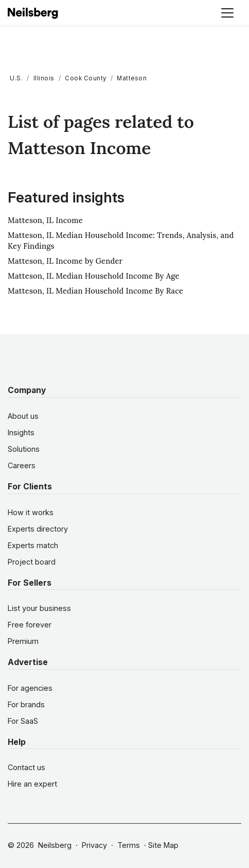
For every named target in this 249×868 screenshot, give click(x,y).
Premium (23, 641)
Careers (22, 465)
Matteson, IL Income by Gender (65, 261)
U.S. (16, 78)
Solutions (24, 449)
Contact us (26, 767)
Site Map (163, 845)
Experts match (33, 545)
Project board (32, 562)
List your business (39, 608)
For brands (26, 704)
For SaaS (23, 721)
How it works (31, 512)
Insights (21, 432)
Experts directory (38, 529)
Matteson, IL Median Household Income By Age (94, 276)
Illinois (44, 78)
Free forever (30, 625)
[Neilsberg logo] (33, 12)
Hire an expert (32, 784)
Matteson (132, 78)
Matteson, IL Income (45, 220)
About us (23, 416)
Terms (129, 845)
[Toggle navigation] (227, 13)
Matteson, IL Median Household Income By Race (95, 291)
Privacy (94, 845)
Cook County (86, 78)
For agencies (30, 688)
